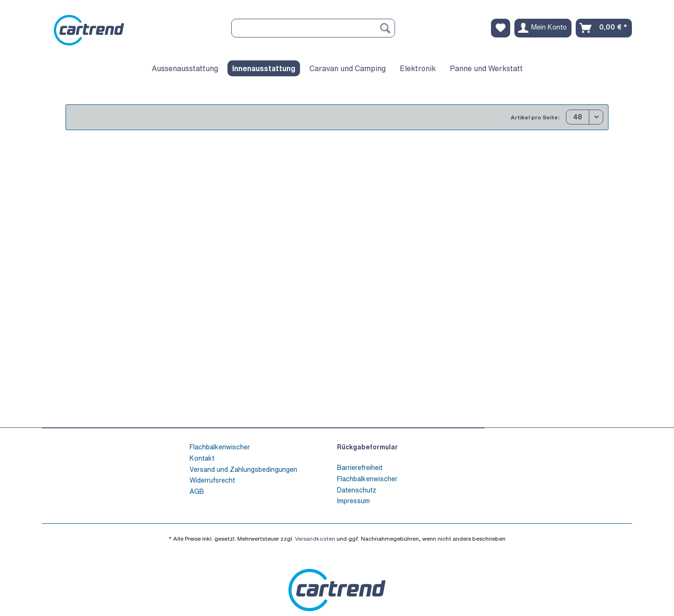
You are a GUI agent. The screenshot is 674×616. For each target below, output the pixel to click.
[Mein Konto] (543, 28)
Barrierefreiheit (360, 467)
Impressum (353, 501)
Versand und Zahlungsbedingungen (243, 469)
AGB (197, 491)
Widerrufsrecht (212, 480)
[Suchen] (385, 28)
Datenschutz (357, 490)
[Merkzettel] (501, 28)
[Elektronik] (418, 68)
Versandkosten (315, 539)
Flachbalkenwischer (220, 447)
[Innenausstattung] (264, 68)
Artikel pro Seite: (535, 117)
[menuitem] (313, 33)
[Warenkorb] (604, 28)
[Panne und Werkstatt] (486, 68)
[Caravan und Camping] (348, 68)
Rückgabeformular (367, 447)
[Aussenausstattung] (185, 68)
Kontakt (202, 458)
